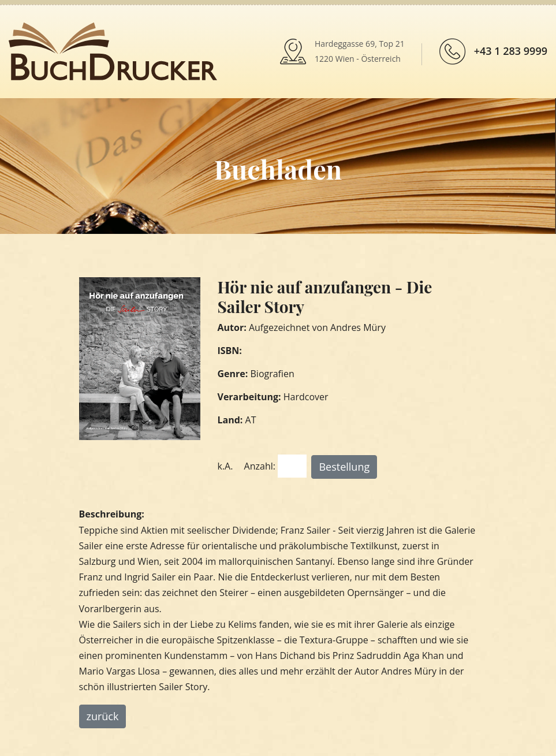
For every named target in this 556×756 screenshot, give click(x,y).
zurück (103, 716)
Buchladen (278, 169)
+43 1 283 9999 (511, 51)
